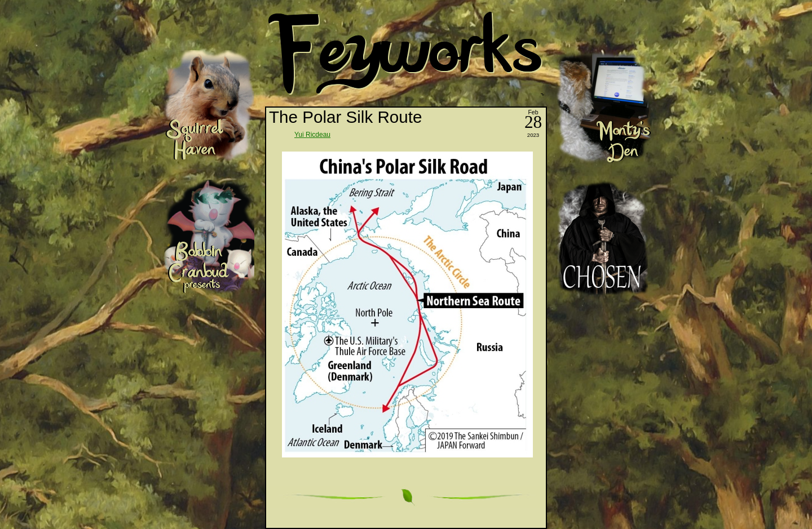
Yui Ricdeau (312, 135)
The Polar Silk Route (345, 117)
